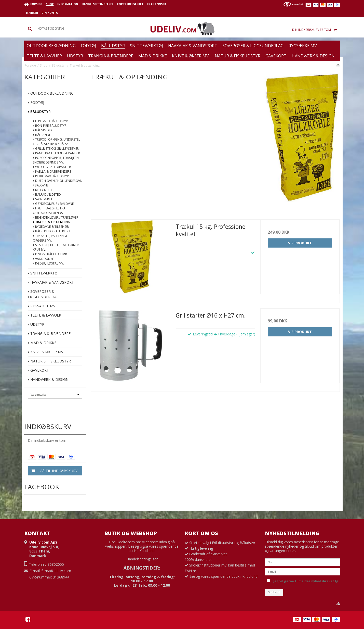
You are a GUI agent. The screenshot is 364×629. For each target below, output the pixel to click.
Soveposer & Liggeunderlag (43, 294)
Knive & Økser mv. (46, 352)
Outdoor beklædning (51, 93)
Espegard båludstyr (50, 121)
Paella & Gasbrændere (52, 172)
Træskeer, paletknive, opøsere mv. (51, 238)
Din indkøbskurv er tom (316, 30)
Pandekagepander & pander (56, 153)
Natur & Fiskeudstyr (49, 361)
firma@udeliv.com (56, 571)
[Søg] (47, 29)
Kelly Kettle (43, 190)
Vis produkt (300, 243)
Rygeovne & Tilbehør (51, 227)
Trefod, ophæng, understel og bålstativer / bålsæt (56, 142)
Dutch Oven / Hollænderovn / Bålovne (58, 183)
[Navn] (302, 562)
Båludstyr (39, 112)
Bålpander (43, 135)
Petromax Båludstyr (51, 176)
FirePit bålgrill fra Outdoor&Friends (49, 211)
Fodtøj (36, 102)
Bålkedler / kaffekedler (53, 231)
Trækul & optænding (51, 222)
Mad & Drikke (42, 343)
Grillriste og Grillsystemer (56, 149)
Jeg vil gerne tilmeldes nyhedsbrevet (306, 580)
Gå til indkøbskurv (53, 471)
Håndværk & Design (48, 379)
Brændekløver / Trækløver (56, 217)
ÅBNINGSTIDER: (142, 568)
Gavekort (38, 370)
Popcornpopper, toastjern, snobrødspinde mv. (56, 160)
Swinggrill (43, 199)
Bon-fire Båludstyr (50, 126)
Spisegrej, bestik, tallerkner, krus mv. (56, 247)
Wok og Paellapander (52, 167)
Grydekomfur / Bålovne (53, 204)
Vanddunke (43, 259)
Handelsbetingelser (142, 559)
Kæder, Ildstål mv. (48, 263)
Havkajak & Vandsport (51, 282)
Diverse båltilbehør (50, 254)
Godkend (274, 592)
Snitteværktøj (43, 273)
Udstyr (36, 324)
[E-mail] (302, 571)
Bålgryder (43, 130)
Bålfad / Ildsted (47, 194)
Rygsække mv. (42, 306)
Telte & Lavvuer (44, 315)
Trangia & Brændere (49, 334)
